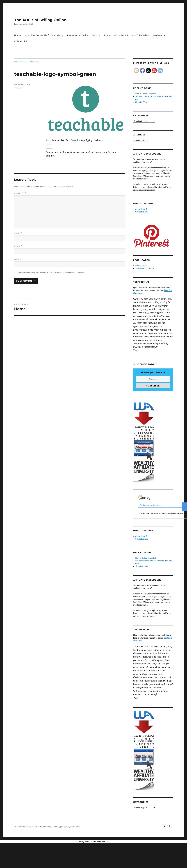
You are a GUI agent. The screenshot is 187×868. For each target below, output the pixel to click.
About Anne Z (121, 35)
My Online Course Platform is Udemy (44, 35)
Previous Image (21, 62)
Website (19, 259)
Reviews (158, 35)
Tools (95, 35)
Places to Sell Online (78, 35)
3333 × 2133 (19, 88)
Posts (107, 35)
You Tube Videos (141, 35)
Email (18, 246)
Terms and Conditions (145, 268)
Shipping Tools (142, 102)
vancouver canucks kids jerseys (172, 513)
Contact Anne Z (142, 212)
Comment (20, 193)
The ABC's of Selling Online (40, 20)
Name (18, 233)
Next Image (36, 62)
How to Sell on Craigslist (146, 94)
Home (17, 35)
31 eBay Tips (20, 41)
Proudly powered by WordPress (67, 827)
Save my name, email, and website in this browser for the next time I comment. (51, 273)
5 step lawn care (156, 513)
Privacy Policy (141, 266)
